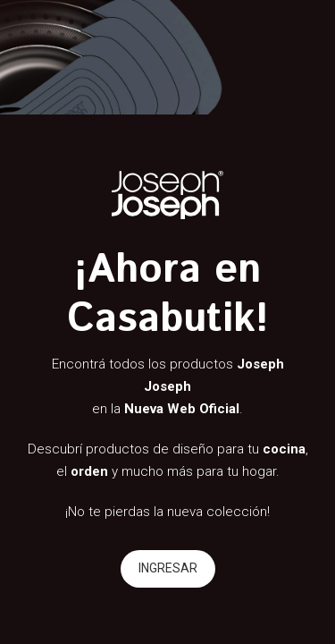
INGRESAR (168, 568)
